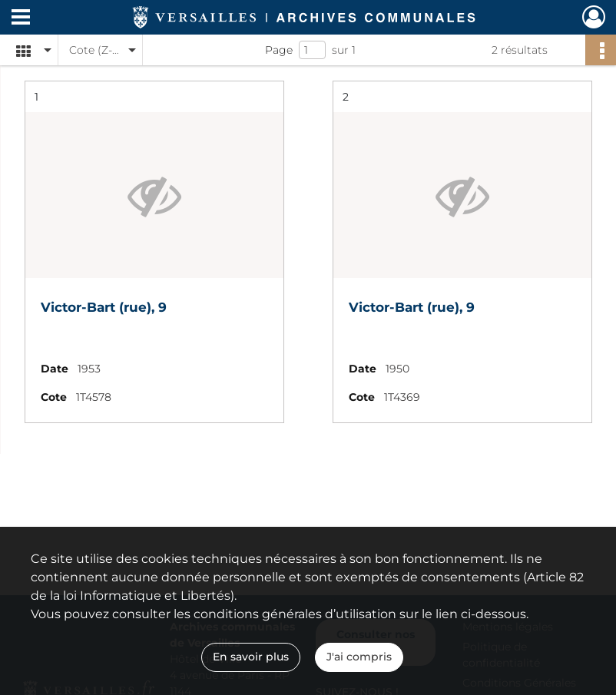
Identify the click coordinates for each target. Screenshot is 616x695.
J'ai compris (359, 657)
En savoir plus (251, 657)
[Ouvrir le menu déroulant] (21, 18)
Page (279, 50)
